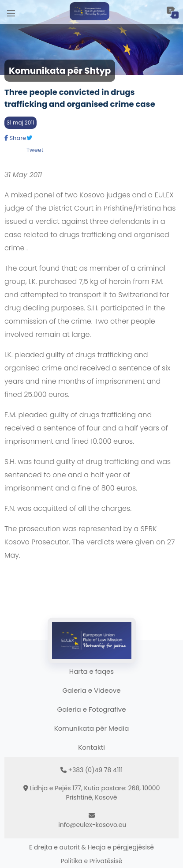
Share (15, 138)
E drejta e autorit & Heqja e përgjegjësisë (91, 847)
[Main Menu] (11, 12)
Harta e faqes (91, 671)
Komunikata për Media (92, 728)
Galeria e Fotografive (92, 709)
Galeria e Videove (91, 690)
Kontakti (91, 747)
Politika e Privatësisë (92, 861)
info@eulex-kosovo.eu (92, 825)
